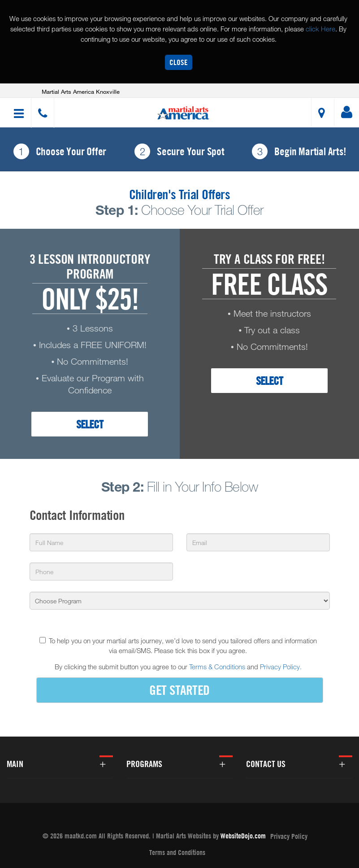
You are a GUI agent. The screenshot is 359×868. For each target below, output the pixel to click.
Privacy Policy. (281, 667)
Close (179, 62)
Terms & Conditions (217, 667)
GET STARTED (179, 690)
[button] (183, 113)
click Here (320, 29)
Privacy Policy (289, 836)
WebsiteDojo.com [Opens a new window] (243, 836)
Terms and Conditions (177, 852)
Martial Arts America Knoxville (81, 92)
